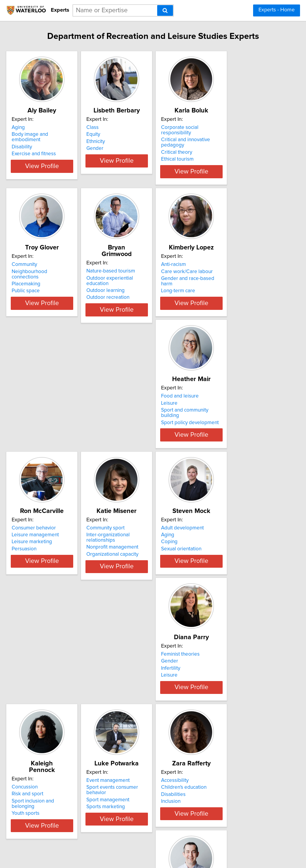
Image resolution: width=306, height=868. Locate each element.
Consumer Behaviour (227, 654)
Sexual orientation (44, 543)
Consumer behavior (136, 391)
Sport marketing (132, 800)
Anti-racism (216, 259)
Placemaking (39, 273)
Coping (32, 536)
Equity (121, 134)
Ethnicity (123, 141)
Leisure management (137, 398)
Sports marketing (43, 675)
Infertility (123, 536)
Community (37, 259)
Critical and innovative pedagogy (240, 134)
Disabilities (126, 668)
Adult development (46, 522)
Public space (38, 280)
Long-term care (221, 280)
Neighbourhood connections (56, 266)
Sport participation (134, 806)
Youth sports (217, 543)
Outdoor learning (133, 273)
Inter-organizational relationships (240, 398)
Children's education (137, 661)
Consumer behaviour (137, 785)
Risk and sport (219, 529)
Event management (46, 654)
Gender (122, 148)
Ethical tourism (220, 148)
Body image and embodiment (57, 134)
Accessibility (128, 654)
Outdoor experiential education (149, 266)
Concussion (217, 522)
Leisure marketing (134, 405)
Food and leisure (43, 391)
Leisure (32, 398)
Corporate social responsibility (238, 127)
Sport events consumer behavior (61, 661)
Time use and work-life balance (59, 812)
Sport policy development (53, 412)
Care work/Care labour (229, 266)
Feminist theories (133, 522)
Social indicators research (53, 792)
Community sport (223, 391)
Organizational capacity (229, 412)
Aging (31, 127)
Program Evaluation (225, 668)
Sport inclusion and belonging (237, 536)
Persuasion (126, 412)
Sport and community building (57, 405)
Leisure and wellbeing (49, 785)
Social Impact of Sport (228, 675)
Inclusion (124, 675)
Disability (34, 141)
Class (120, 127)
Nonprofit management (229, 405)
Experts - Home (277, 10)
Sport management (46, 668)
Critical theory (219, 141)
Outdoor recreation (135, 280)
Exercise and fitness (46, 148)
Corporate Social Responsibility (238, 661)
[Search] (165, 10)
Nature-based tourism (138, 259)
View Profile (62, 166)
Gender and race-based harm (236, 273)
